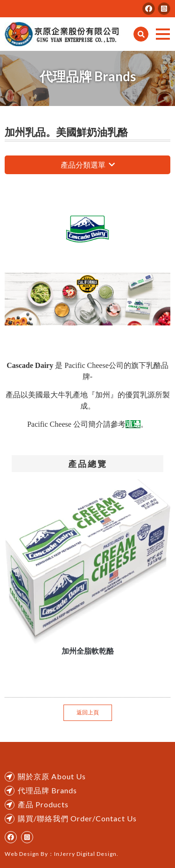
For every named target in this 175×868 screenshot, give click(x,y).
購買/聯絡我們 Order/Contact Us (77, 818)
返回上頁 (88, 712)
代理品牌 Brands (47, 790)
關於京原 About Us (52, 776)
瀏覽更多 (112, 165)
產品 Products (43, 804)
